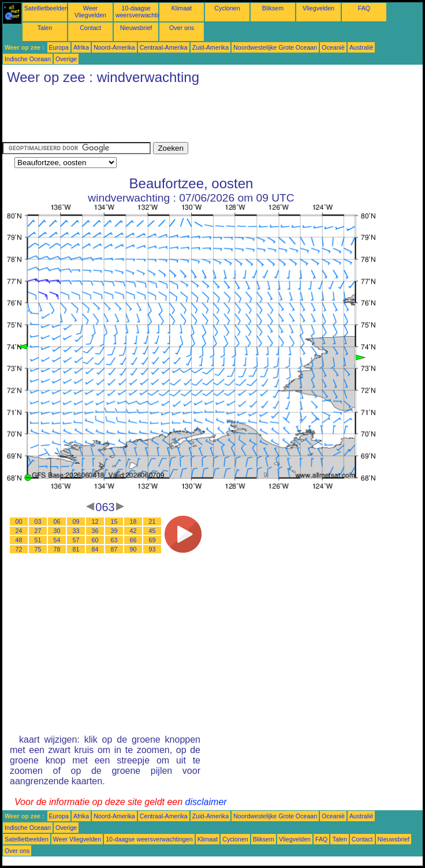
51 (38, 540)
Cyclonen (227, 8)
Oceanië (333, 47)
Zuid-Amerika (210, 47)
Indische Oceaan (28, 59)
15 (114, 521)
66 (133, 540)
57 (76, 540)
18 (133, 521)
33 (76, 531)
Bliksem (273, 8)
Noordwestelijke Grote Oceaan (275, 47)
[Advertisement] (212, 116)
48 (19, 540)
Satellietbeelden (46, 8)
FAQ (364, 8)
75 (38, 549)
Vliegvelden (318, 8)
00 (19, 521)
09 (76, 521)
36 (95, 531)
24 (19, 531)
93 (152, 549)
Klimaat (182, 8)
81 (76, 549)
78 (57, 549)
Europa (59, 47)
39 (114, 531)
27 (38, 531)
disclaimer (206, 802)
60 (95, 540)
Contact (90, 28)
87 (114, 549)
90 (133, 549)
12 (95, 521)
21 (152, 521)
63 (114, 540)
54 (57, 540)
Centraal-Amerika (164, 47)
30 (57, 531)
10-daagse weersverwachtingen (143, 12)
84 (95, 549)
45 (152, 531)
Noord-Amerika (114, 47)
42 (133, 531)
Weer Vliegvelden (90, 12)
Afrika (81, 47)
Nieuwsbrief (136, 28)
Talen (45, 28)
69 (152, 540)
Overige (66, 59)
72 (19, 549)
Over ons (182, 28)
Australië (361, 47)
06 (57, 521)
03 (38, 521)
